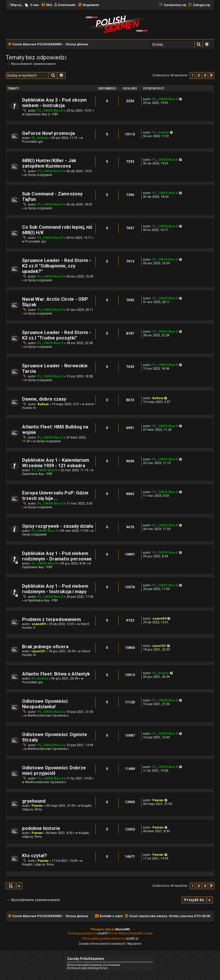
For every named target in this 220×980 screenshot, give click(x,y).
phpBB (102, 933)
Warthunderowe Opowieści (48, 716)
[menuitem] (32, 5)
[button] (211, 75)
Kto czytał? (35, 856)
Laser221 (38, 651)
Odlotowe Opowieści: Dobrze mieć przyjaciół (54, 771)
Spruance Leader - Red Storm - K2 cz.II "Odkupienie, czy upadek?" (57, 266)
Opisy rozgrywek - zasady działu (58, 526)
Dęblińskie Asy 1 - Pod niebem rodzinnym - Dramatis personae (57, 556)
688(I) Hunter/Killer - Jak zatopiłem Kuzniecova (49, 163)
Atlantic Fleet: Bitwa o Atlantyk (56, 674)
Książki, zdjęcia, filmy (38, 864)
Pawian (37, 806)
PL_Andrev (40, 138)
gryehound (34, 801)
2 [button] (199, 75)
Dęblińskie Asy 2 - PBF (42, 114)
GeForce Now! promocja (48, 133)
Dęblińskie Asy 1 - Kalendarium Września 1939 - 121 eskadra (56, 463)
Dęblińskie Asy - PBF (37, 474)
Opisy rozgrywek (40, 175)
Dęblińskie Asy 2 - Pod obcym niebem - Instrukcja (54, 103)
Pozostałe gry (32, 142)
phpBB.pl (132, 939)
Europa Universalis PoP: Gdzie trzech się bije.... (55, 496)
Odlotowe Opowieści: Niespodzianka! (45, 704)
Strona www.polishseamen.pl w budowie (94, 965)
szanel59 (39, 624)
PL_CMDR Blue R (50, 111)
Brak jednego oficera (45, 647)
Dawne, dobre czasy (44, 399)
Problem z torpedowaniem (51, 619)
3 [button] (205, 75)
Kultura (43, 404)
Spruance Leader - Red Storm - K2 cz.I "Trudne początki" (57, 335)
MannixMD (123, 929)
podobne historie (41, 828)
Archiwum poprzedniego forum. (88, 968)
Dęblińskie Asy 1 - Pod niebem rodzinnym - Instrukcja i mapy (55, 589)
